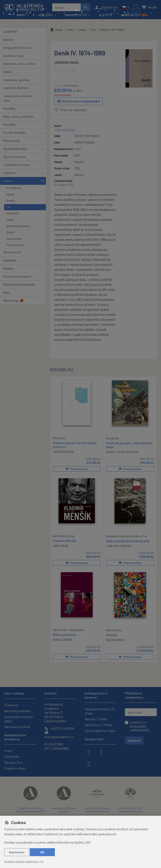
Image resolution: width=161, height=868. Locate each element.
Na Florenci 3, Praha (99, 725)
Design (10, 194)
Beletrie (9, 40)
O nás (8, 751)
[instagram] (101, 752)
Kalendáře (10, 260)
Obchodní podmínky (18, 711)
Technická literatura (17, 165)
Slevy (7, 293)
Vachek (111, 635)
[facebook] (89, 752)
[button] (125, 7)
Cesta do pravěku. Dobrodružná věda (129, 445)
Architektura (14, 188)
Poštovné (11, 705)
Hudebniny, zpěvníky (17, 80)
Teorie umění (14, 239)
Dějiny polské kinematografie (128, 541)
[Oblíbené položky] (136, 7)
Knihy (70, 30)
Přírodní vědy (12, 141)
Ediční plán (12, 756)
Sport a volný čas (15, 157)
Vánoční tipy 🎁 (133, 15)
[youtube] (89, 764)
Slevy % (105, 15)
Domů (56, 30)
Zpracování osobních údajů (19, 719)
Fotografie (12, 213)
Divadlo (11, 201)
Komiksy (9, 268)
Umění (7, 181)
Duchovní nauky (14, 56)
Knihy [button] (21, 15)
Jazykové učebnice (16, 88)
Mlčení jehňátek (64, 634)
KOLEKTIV (132, 452)
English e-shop (15, 768)
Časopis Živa (13, 762)
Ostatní (10, 232)
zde (41, 862)
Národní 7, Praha (96, 719)
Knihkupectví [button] (76, 15)
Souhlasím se (140, 726)
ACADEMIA (10, 32)
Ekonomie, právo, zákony (19, 64)
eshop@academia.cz (59, 735)
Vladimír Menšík (64, 540)
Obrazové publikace (18, 226)
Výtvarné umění (15, 245)
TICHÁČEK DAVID (63, 452)
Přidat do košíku (77, 469)
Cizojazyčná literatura (18, 48)
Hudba (10, 220)
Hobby (8, 72)
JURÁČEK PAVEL (67, 62)
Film (9, 207)
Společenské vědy (15, 149)
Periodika (9, 124)
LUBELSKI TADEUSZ (119, 546)
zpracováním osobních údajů (140, 728)
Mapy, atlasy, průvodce (18, 117)
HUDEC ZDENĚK (63, 639)
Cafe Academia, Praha (100, 731)
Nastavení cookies (17, 727)
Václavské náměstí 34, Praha (100, 711)
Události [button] (45, 15)
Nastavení (17, 852)
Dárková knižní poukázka (19, 284)
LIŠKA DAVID (60, 546)
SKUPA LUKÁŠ (115, 452)
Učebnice (9, 173)
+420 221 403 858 (59, 728)
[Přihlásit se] (106, 7)
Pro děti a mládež (14, 133)
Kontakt (51, 693)
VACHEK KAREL (116, 640)
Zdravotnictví (12, 252)
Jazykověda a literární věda (18, 98)
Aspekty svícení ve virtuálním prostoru (75, 445)
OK (42, 852)
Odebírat (134, 740)
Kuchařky (9, 108)
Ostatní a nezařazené (17, 276)
